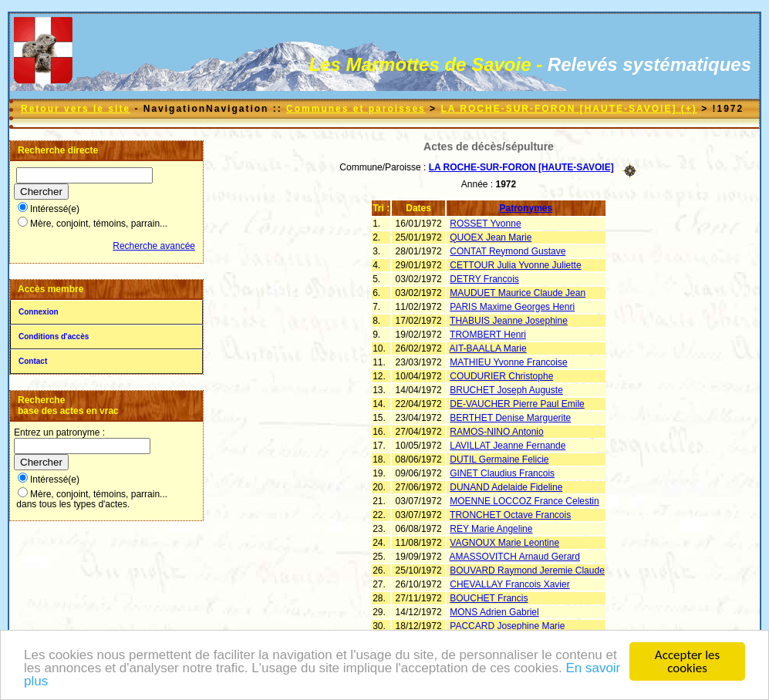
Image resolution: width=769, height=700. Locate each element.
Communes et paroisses (356, 109)
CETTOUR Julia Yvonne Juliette (515, 265)
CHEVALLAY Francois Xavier (509, 584)
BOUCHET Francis (489, 598)
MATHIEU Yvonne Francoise (508, 362)
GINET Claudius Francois (502, 473)
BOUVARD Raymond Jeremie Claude (527, 570)
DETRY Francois (484, 279)
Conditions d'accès (54, 337)
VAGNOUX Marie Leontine (504, 543)
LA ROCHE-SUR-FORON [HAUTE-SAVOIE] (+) (568, 109)
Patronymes (526, 208)
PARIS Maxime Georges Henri (512, 307)
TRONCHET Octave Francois (510, 515)
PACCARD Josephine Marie (507, 626)
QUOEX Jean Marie (491, 237)
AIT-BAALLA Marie (488, 348)
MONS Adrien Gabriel (494, 612)
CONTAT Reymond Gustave (508, 251)
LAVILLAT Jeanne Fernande (508, 446)
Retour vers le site (76, 109)
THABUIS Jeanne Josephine (509, 321)
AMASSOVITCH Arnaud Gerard (515, 557)
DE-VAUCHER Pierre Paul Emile (517, 404)
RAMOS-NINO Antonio (496, 432)
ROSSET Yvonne (485, 224)
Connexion (39, 312)
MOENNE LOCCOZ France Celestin (524, 501)
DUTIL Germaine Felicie (499, 459)
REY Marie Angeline (491, 529)
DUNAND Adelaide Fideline (506, 487)
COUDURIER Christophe (501, 376)
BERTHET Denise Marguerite (510, 418)
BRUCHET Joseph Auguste (506, 390)
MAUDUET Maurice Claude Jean (518, 293)
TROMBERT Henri (488, 335)
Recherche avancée (154, 246)
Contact (33, 361)
